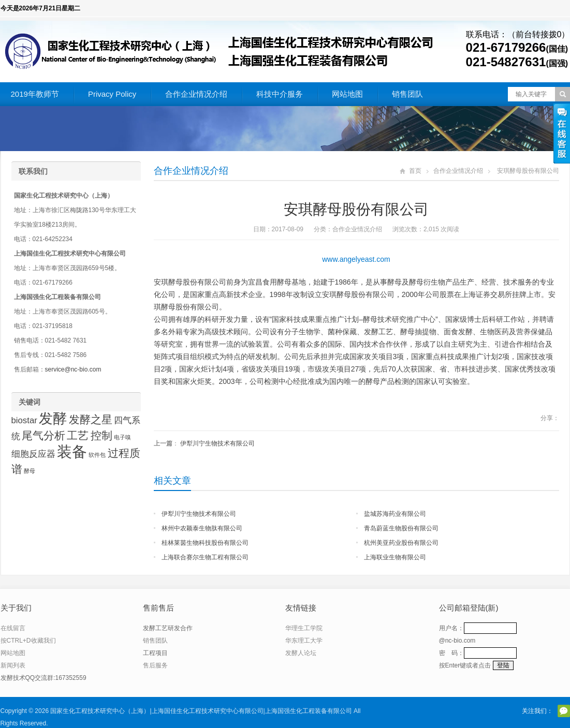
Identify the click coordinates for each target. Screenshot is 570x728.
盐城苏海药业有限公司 (395, 514)
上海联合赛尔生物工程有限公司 (205, 557)
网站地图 (347, 94)
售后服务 (155, 665)
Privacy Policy (112, 94)
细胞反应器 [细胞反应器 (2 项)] (33, 454)
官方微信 (564, 711)
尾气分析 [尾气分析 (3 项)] (43, 435)
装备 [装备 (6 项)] (72, 451)
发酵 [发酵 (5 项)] (53, 419)
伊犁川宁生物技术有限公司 (217, 443)
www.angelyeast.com (356, 259)
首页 (415, 171)
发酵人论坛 (301, 653)
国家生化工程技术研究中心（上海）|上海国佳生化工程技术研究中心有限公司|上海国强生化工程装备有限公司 (201, 711)
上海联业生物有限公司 (395, 557)
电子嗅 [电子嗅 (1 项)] (122, 437)
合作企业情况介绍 (196, 94)
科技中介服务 (280, 94)
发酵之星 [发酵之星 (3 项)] (91, 419)
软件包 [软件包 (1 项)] (97, 455)
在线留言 (13, 628)
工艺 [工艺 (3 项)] (78, 435)
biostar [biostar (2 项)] (24, 420)
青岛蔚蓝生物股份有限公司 (401, 528)
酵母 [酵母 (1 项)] (30, 471)
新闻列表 (13, 665)
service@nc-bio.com (73, 369)
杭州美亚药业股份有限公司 (401, 543)
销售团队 (407, 94)
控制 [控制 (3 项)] (101, 435)
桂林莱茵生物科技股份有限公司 (205, 543)
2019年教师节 (35, 94)
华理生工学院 (304, 628)
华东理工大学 (304, 641)
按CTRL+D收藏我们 (28, 641)
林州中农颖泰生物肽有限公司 (202, 528)
